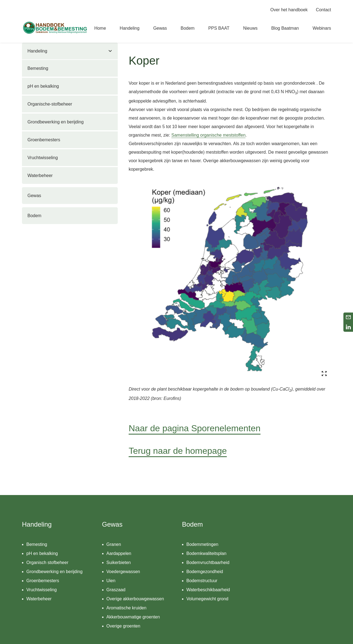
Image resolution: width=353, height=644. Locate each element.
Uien (111, 581)
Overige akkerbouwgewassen (135, 599)
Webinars (322, 28)
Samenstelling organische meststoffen (208, 135)
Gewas (34, 196)
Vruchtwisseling (43, 158)
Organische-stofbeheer (50, 104)
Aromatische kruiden (127, 608)
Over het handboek (289, 10)
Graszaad (116, 590)
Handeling (37, 51)
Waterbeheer (40, 175)
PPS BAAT (219, 28)
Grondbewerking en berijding (56, 122)
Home (100, 28)
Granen (114, 544)
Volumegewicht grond (207, 599)
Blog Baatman (285, 28)
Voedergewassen (123, 572)
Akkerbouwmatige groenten (133, 617)
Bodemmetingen (202, 544)
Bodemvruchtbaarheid (208, 563)
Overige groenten (124, 626)
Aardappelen (119, 553)
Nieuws (250, 28)
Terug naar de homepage (178, 451)
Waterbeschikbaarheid (208, 590)
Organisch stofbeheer (47, 563)
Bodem (34, 216)
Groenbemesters (44, 140)
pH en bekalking (43, 86)
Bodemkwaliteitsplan (206, 553)
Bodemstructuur (202, 581)
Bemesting (38, 68)
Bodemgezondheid (205, 572)
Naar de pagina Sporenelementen (195, 428)
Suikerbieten (119, 563)
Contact (323, 10)
